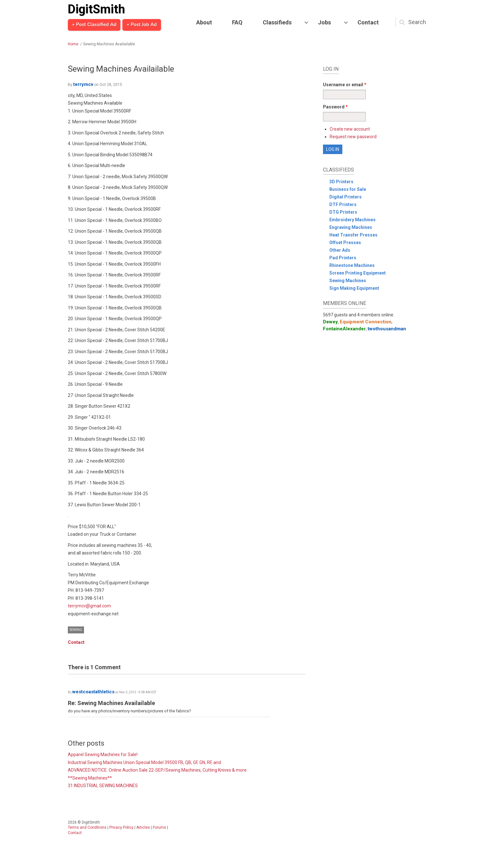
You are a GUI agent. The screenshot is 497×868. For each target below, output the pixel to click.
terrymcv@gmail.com (89, 606)
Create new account (350, 129)
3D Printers (341, 182)
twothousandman (387, 329)
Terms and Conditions (87, 827)
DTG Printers (343, 212)
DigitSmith (96, 9)
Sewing (76, 630)
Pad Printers (343, 258)
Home (73, 44)
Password (335, 107)
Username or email (345, 85)
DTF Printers (343, 204)
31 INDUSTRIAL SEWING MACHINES (103, 786)
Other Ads (340, 250)
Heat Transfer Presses (353, 235)
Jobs (324, 22)
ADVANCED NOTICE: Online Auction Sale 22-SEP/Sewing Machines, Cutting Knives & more (157, 770)
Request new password (353, 137)
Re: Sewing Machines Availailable (111, 703)
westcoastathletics (93, 692)
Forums (159, 827)
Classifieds (277, 22)
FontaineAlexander (344, 329)
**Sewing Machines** (90, 778)
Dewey (330, 322)
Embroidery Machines (352, 220)
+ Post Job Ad (142, 25)
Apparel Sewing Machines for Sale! (103, 755)
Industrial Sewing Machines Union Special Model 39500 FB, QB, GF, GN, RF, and (144, 762)
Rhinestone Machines (352, 265)
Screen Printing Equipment (358, 273)
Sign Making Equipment (354, 288)
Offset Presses (345, 243)
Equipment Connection (366, 322)
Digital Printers (345, 197)
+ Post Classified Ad (94, 25)
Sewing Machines (348, 281)
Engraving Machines (351, 227)
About (204, 22)
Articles (143, 827)
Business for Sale (348, 189)
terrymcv (83, 84)
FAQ (237, 22)
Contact (368, 22)
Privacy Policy (121, 827)
